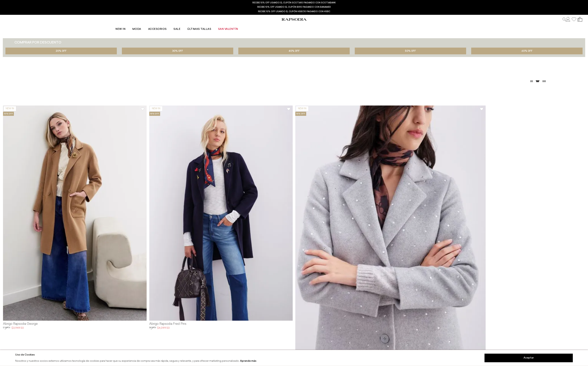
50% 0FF (410, 51)
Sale (294, 25)
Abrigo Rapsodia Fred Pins (168, 324)
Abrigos (21, 34)
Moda (254, 25)
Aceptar (529, 358)
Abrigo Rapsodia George (20, 324)
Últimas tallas (316, 25)
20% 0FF (61, 51)
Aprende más (248, 361)
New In (238, 25)
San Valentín (344, 25)
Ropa (7, 34)
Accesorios (274, 25)
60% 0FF (527, 51)
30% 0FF (178, 51)
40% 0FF (294, 51)
